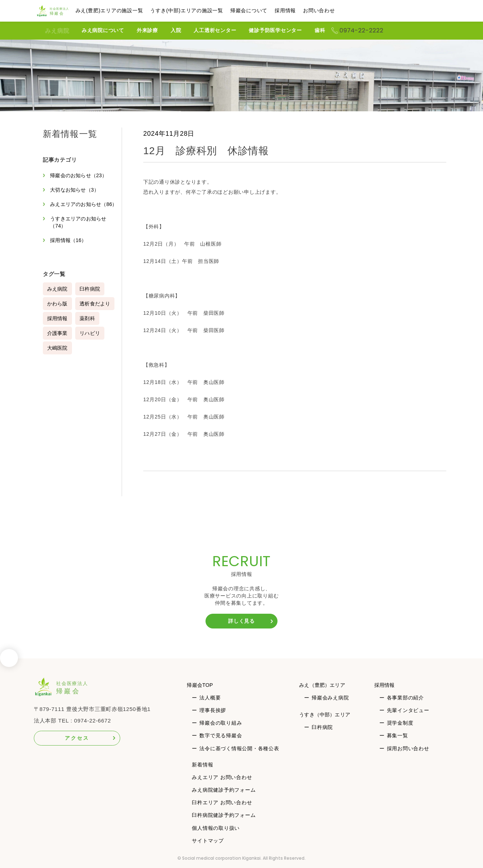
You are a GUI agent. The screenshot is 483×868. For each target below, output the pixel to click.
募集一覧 (398, 735)
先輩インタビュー (408, 710)
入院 (187, 30)
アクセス (77, 738)
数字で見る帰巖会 (221, 735)
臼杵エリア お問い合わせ (222, 802)
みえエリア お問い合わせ (222, 777)
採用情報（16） (70, 247)
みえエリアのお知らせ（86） (77, 208)
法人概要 (210, 698)
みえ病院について (114, 30)
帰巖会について (262, 10)
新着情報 (202, 765)
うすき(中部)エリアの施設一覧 (200, 10)
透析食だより (96, 311)
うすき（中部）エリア (327, 714)
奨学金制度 (401, 723)
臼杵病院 (91, 296)
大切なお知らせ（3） (76, 190)
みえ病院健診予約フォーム (224, 790)
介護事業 (58, 340)
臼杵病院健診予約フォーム (224, 815)
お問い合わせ (332, 10)
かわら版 (58, 311)
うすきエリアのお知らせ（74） (80, 229)
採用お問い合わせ (408, 748)
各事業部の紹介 (406, 698)
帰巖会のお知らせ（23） (80, 175)
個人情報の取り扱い (216, 828)
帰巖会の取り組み (221, 723)
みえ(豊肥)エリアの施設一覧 (123, 10)
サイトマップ (208, 841)
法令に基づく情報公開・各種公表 (239, 748)
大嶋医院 (58, 355)
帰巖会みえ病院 (330, 698)
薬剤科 (88, 326)
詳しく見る (242, 621)
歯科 (331, 30)
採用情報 (299, 10)
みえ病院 (57, 31)
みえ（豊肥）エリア (324, 685)
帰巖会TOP (201, 685)
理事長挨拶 (213, 710)
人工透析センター (226, 30)
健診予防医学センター (286, 30)
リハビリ (91, 340)
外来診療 (158, 30)
